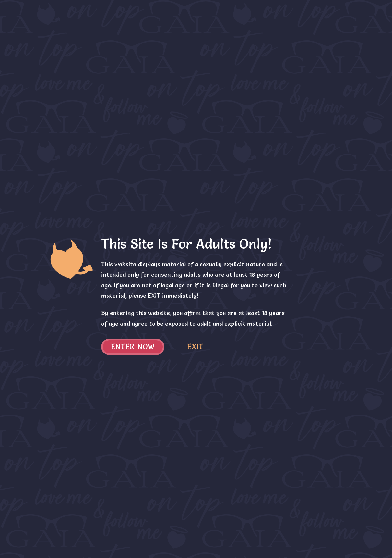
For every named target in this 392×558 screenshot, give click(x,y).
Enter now (133, 347)
